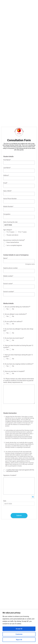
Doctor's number (9, 292)
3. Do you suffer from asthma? (13, 321)
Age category (8, 230)
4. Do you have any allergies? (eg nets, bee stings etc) (18, 330)
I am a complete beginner (14, 245)
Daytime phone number (10, 268)
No (13, 309)
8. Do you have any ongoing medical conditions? (18, 364)
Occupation (7, 214)
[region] (19, 627)
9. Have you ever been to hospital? (14, 371)
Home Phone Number (10, 199)
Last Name (7, 168)
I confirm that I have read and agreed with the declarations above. (20, 471)
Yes (7, 309)
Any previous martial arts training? (14, 240)
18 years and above (12, 235)
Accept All (19, 629)
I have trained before (13, 242)
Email (5, 183)
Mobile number (8, 276)
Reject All (19, 640)
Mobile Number (8, 206)
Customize (19, 634)
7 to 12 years (10, 232)
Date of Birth (7, 191)
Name (5, 258)
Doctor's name (8, 284)
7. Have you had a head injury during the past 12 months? (18, 356)
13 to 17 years (22, 232)
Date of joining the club (10, 222)
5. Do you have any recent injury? (14, 338)
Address (6, 175)
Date (5, 501)
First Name (7, 160)
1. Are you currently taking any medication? (17, 307)
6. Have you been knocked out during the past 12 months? (18, 346)
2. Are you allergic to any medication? (15, 314)
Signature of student (10, 475)
